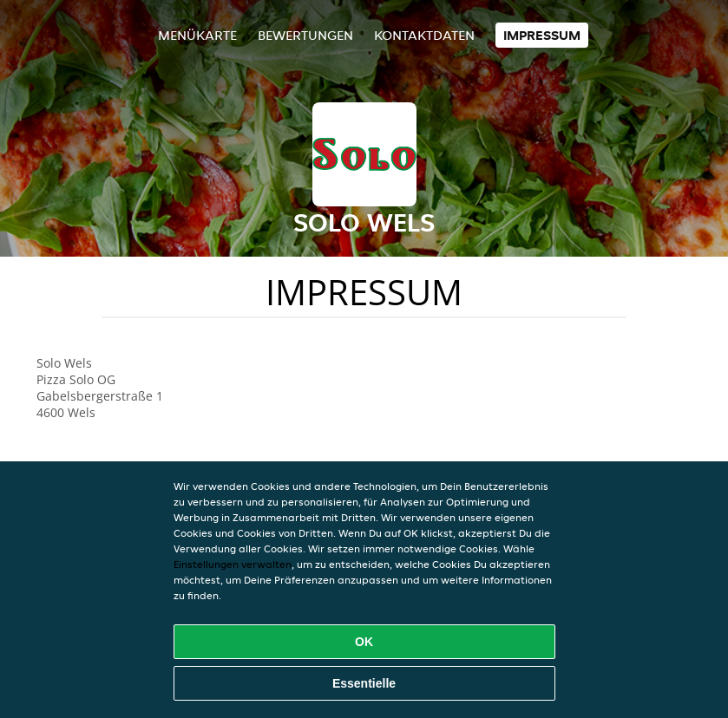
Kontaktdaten (424, 35)
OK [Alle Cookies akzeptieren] (364, 642)
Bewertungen (305, 35)
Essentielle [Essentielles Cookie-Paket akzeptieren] (364, 683)
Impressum (542, 35)
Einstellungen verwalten (233, 564)
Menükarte (197, 35)
